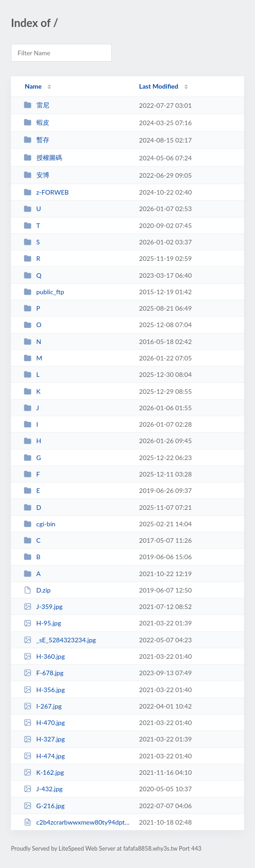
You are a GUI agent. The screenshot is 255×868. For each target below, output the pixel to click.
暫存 (36, 140)
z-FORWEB (46, 192)
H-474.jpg (44, 756)
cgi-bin (39, 524)
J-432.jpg (43, 789)
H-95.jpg (42, 623)
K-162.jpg (44, 772)
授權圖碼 (43, 157)
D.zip (37, 590)
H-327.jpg (44, 739)
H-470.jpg (44, 722)
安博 (36, 175)
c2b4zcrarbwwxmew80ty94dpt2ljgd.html (77, 822)
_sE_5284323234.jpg (60, 640)
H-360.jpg (44, 656)
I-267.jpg (43, 706)
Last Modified (159, 86)
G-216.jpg (44, 806)
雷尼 (36, 105)
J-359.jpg (43, 606)
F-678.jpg (44, 673)
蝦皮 (36, 122)
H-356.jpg (44, 690)
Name (33, 86)
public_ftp (44, 292)
